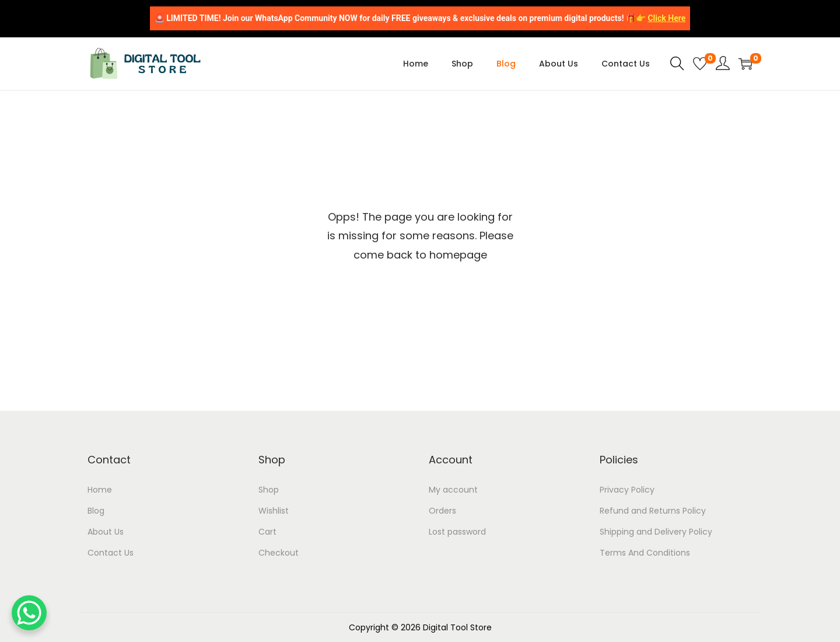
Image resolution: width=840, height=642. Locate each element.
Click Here (666, 18)
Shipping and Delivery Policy (656, 532)
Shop (269, 490)
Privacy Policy (627, 490)
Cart (267, 532)
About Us (106, 532)
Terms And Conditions (645, 553)
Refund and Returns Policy (653, 511)
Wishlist (274, 511)
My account (453, 490)
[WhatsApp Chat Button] (29, 613)
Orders (442, 511)
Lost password (457, 532)
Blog (96, 511)
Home (100, 490)
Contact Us (111, 553)
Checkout (279, 553)
